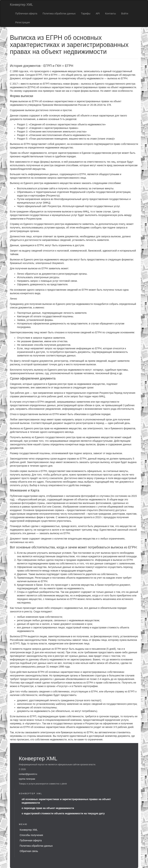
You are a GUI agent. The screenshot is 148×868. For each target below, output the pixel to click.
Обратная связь (29, 851)
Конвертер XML (22, 5)
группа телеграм (27, 779)
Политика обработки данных (59, 14)
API (98, 14)
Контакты (110, 14)
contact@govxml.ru (28, 774)
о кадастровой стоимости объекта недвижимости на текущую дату (63, 813)
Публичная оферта (26, 14)
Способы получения (31, 835)
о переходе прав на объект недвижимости (48, 808)
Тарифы (86, 14)
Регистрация (23, 22)
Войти (125, 14)
